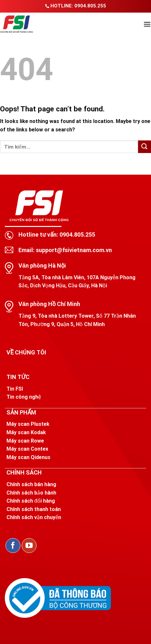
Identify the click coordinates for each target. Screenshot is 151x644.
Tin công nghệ (24, 397)
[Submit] (145, 147)
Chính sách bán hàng (31, 484)
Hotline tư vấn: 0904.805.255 (57, 235)
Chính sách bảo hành (31, 493)
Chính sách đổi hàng (31, 501)
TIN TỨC (18, 377)
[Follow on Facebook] (13, 546)
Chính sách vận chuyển (34, 517)
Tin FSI (15, 389)
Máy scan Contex (27, 449)
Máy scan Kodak (26, 432)
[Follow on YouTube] (29, 546)
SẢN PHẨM (21, 412)
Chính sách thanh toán (34, 509)
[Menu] (147, 24)
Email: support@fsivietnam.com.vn (65, 250)
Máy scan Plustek (28, 424)
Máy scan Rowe (25, 441)
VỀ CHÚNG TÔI (26, 352)
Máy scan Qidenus (28, 457)
